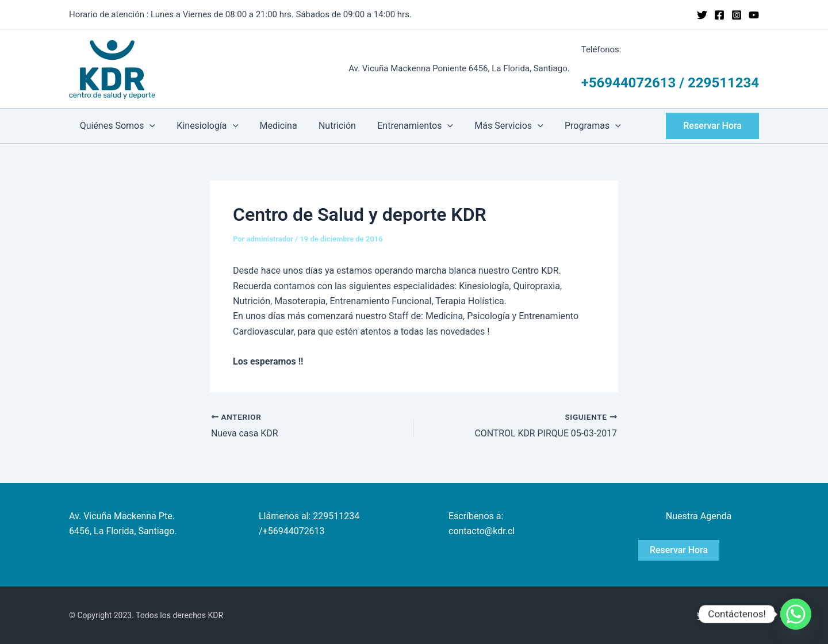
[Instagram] (737, 15)
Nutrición (326, 126)
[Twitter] (702, 15)
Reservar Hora (679, 550)
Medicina (271, 126)
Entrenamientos (401, 126)
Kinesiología (203, 126)
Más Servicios (492, 126)
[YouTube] (754, 15)
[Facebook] (719, 15)
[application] (148, 126)
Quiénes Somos (116, 126)
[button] (712, 126)
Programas (573, 126)
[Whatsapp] (796, 614)
